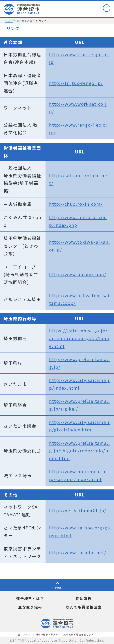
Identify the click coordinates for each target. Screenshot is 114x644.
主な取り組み (30, 607)
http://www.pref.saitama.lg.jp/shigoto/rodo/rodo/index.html (80, 451)
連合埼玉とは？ (26, 21)
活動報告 (84, 599)
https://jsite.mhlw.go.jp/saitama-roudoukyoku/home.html (79, 338)
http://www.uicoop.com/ (78, 274)
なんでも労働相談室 (84, 607)
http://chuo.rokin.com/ (76, 204)
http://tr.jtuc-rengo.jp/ (76, 83)
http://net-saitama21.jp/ (78, 511)
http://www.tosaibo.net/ (78, 552)
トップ (9, 21)
